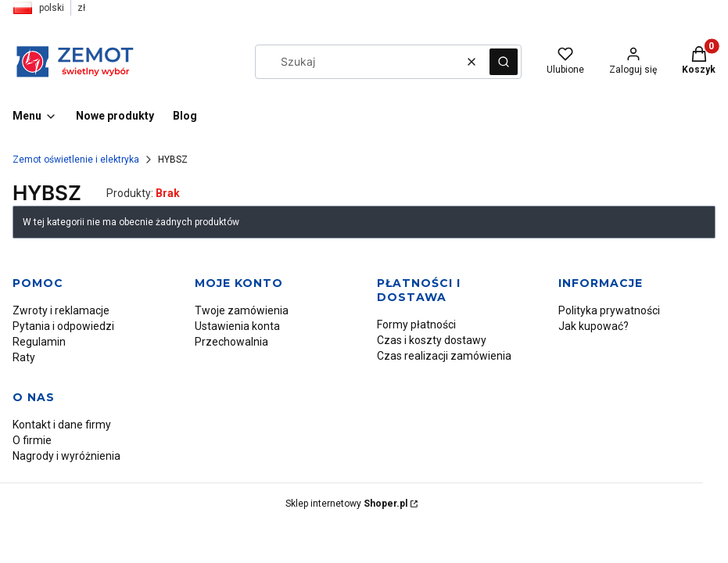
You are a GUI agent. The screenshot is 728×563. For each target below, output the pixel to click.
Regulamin (39, 342)
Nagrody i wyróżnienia (66, 456)
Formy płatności (416, 325)
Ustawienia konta (237, 326)
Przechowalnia (231, 342)
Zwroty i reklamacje (61, 310)
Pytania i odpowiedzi (63, 326)
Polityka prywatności (609, 310)
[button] (504, 62)
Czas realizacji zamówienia (444, 356)
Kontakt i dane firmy (62, 425)
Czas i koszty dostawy (432, 340)
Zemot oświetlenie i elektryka (76, 160)
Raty (24, 357)
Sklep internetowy (346, 504)
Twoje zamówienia (242, 310)
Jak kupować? (594, 326)
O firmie (32, 440)
